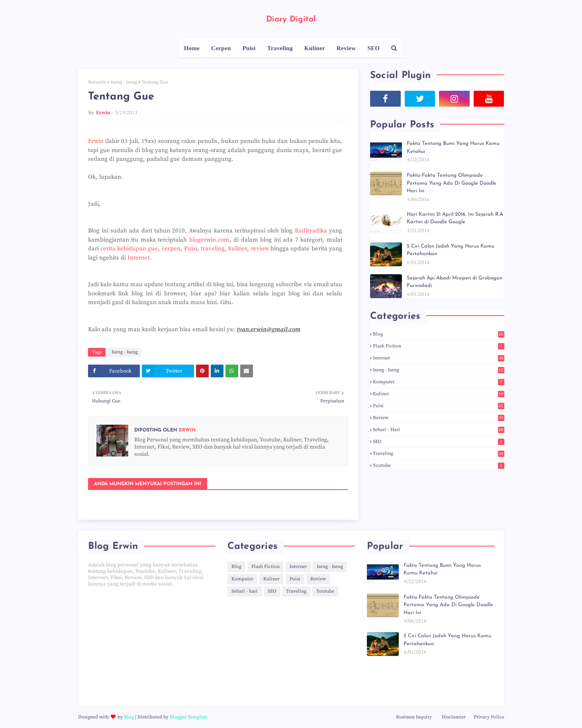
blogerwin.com (209, 240)
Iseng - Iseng (124, 82)
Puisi (191, 249)
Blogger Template (189, 717)
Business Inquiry (414, 717)
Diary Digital (291, 20)
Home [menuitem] (192, 48)
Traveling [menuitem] (280, 48)
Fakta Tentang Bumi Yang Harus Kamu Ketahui (453, 147)
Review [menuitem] (346, 48)
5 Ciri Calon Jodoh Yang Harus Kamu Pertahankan (451, 250)
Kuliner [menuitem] (315, 48)
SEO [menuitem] (373, 48)
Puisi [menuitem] (249, 48)
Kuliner (439, 394)
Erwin (103, 113)
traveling (213, 249)
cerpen (171, 249)
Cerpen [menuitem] (221, 48)
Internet (139, 258)
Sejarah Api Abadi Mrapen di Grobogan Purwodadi (455, 282)
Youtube (439, 465)
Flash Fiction (439, 346)
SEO (439, 442)
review (260, 249)
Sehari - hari (439, 430)
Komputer (439, 382)
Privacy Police (489, 717)
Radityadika (311, 231)
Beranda (97, 82)
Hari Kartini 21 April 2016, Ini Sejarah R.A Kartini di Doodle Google (455, 218)
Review (439, 418)
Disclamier (454, 717)
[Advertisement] (152, 647)
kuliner (238, 249)
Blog (439, 334)
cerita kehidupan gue (129, 249)
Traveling (439, 454)
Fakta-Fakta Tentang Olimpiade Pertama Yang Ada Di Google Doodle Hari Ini (452, 183)
